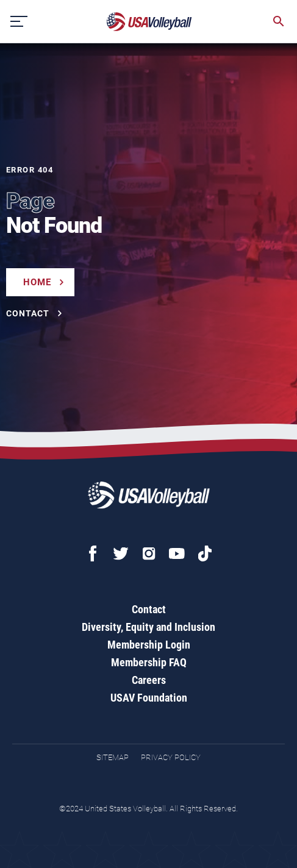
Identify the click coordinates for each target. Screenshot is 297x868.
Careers (149, 680)
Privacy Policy (171, 757)
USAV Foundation (149, 698)
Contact (149, 609)
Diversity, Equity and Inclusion (148, 627)
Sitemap (113, 757)
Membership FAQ (149, 662)
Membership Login (149, 645)
